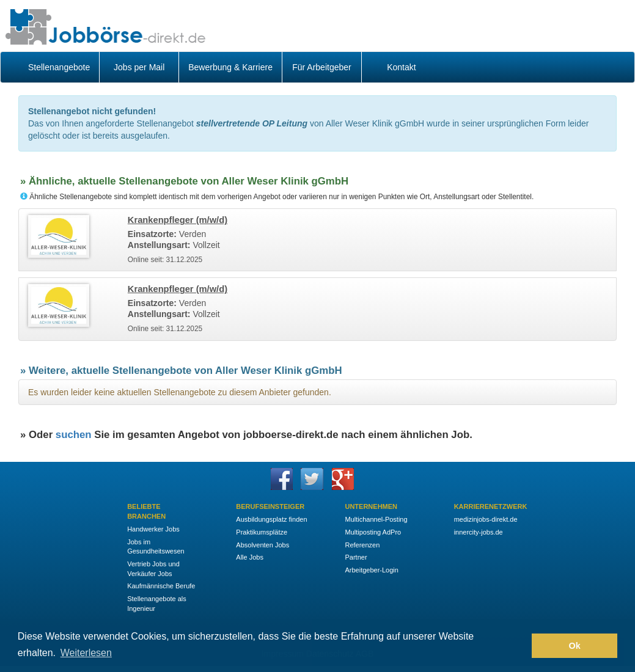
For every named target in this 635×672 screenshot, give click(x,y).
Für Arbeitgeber (322, 67)
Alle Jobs (250, 557)
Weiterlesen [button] (86, 653)
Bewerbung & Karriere (230, 67)
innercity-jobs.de (479, 532)
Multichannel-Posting (376, 519)
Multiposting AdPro (373, 532)
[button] (519, 646)
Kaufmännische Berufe (161, 586)
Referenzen (362, 545)
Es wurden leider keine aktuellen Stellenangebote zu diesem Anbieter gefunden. (180, 392)
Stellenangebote (59, 67)
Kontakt (401, 67)
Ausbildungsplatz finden (271, 519)
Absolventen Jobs (262, 545)
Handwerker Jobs (153, 529)
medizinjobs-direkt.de (486, 519)
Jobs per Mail (139, 67)
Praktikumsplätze (262, 532)
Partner (356, 557)
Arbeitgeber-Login (371, 570)
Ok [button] (575, 646)
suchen (74, 435)
